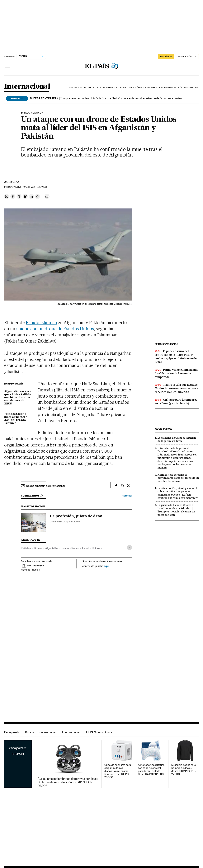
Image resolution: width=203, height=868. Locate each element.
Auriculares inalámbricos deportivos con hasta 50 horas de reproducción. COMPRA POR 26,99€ (68, 782)
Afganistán (52, 548)
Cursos (29, 732)
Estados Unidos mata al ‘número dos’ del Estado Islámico (16, 419)
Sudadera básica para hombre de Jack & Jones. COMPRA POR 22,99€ (184, 770)
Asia (132, 88)
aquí (106, 566)
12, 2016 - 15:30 (35, 187)
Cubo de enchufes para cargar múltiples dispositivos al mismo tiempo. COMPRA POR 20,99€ (118, 771)
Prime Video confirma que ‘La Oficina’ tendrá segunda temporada (176, 373)
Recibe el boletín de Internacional (45, 486)
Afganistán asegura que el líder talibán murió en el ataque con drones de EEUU (18, 398)
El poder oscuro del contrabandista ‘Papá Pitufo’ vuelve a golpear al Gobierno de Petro (176, 357)
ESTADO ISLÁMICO (31, 113)
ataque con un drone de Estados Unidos (55, 329)
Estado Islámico (41, 323)
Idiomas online (71, 732)
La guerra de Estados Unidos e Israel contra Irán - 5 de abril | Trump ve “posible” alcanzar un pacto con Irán (176, 510)
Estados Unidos (91, 548)
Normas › (127, 496)
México (92, 88)
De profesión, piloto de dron (76, 516)
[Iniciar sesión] (187, 57)
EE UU (83, 88)
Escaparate (12, 732)
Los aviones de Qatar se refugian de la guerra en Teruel (177, 439)
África (140, 88)
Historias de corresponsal (162, 88)
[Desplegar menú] (7, 66)
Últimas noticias (189, 88)
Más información (31, 570)
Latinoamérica (107, 88)
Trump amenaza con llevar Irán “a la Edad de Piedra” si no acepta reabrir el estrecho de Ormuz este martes (106, 98)
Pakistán (26, 548)
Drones (38, 548)
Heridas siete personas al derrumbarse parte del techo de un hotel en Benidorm (178, 478)
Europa (73, 88)
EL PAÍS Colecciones (99, 732)
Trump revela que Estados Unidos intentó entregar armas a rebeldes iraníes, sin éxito (176, 388)
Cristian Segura (58, 522)
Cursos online (48, 732)
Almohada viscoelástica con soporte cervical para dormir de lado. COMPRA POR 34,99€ (151, 770)
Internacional (27, 87)
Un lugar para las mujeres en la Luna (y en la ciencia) (176, 401)
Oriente (122, 88)
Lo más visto (163, 429)
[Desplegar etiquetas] (129, 548)
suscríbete (166, 57)
